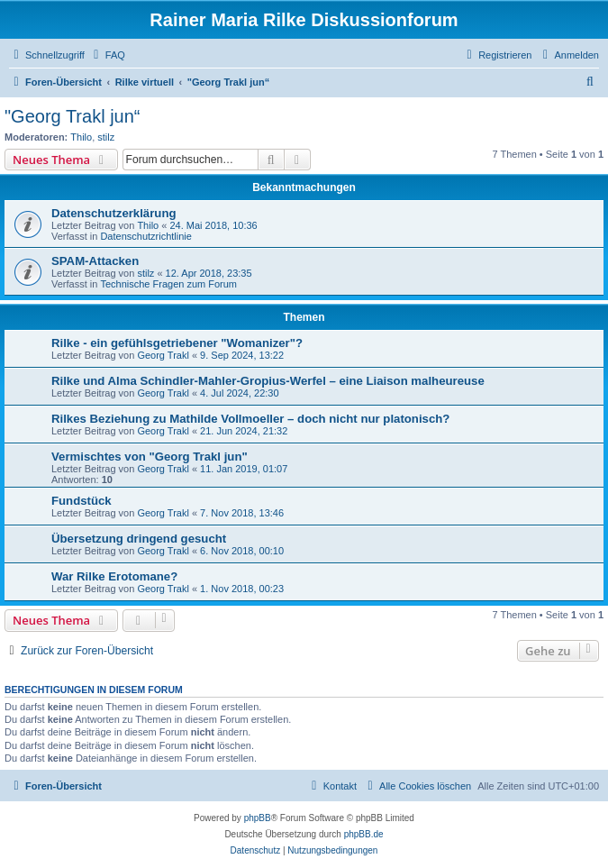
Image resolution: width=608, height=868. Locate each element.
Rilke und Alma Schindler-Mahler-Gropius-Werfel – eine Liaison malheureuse (268, 381)
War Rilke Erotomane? (114, 576)
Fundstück (82, 501)
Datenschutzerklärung (114, 213)
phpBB (258, 818)
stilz (106, 137)
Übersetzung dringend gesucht (139, 539)
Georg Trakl (163, 355)
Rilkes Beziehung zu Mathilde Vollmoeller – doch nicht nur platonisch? (250, 419)
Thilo (81, 137)
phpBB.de (364, 834)
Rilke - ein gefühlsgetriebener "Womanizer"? (177, 343)
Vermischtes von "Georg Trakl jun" (150, 457)
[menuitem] (107, 55)
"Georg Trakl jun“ (73, 116)
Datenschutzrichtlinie (146, 236)
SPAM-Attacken (95, 261)
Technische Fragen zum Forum (168, 284)
